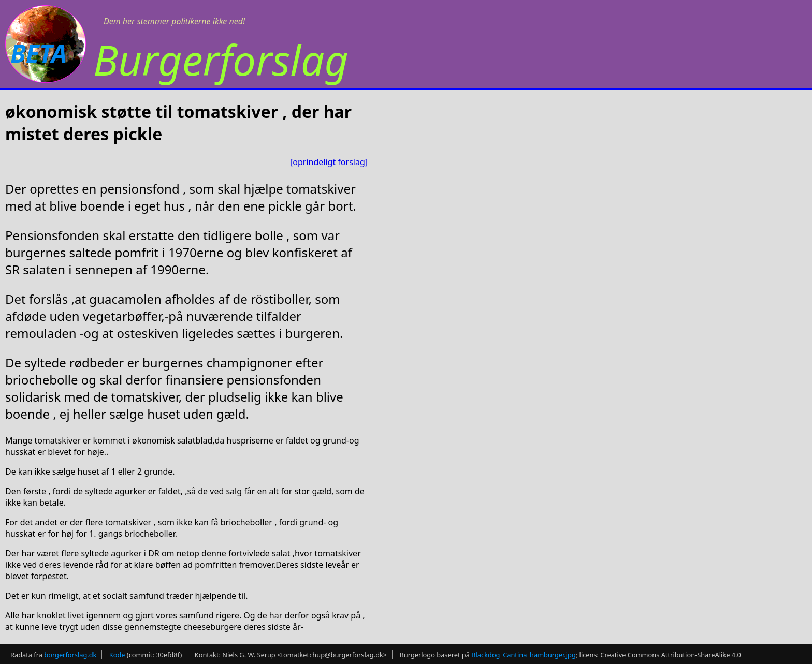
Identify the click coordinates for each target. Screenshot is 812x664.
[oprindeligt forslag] (329, 162)
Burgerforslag (221, 59)
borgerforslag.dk (70, 655)
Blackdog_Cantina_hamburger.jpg (524, 655)
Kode (117, 655)
